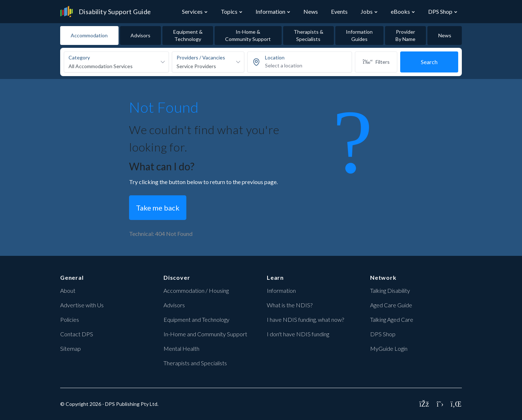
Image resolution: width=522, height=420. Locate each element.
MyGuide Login (389, 348)
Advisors (140, 35)
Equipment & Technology (188, 35)
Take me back (158, 208)
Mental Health (181, 348)
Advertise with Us (82, 305)
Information (270, 11)
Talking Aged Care (392, 319)
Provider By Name (405, 35)
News (311, 11)
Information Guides (359, 35)
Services (192, 11)
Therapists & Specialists (308, 35)
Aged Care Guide (391, 305)
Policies (70, 319)
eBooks (400, 11)
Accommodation (89, 35)
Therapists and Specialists (195, 363)
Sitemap (71, 348)
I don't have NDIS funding (298, 334)
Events (339, 11)
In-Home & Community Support (248, 35)
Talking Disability (390, 290)
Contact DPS (77, 334)
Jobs (367, 11)
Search (429, 62)
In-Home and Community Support (205, 334)
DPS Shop (440, 11)
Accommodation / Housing (196, 290)
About (68, 290)
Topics (229, 11)
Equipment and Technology (196, 319)
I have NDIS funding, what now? (305, 319)
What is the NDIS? (290, 305)
